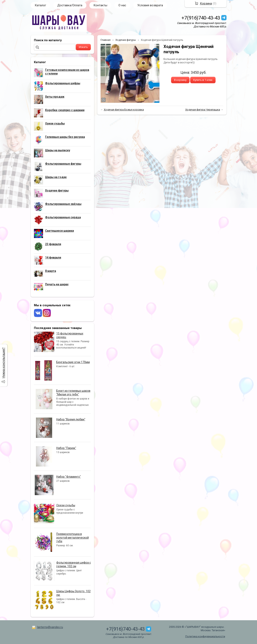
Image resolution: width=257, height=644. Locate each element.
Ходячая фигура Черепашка (203, 110)
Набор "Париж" (66, 448)
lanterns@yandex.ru (50, 627)
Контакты (100, 5)
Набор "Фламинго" (69, 477)
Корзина (206, 3)
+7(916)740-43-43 (201, 18)
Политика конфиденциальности (205, 636)
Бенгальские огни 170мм (73, 362)
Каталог (40, 5)
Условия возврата (150, 5)
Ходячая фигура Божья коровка (124, 110)
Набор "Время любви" (71, 419)
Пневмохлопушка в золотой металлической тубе (73, 538)
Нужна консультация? (3, 363)
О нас (122, 5)
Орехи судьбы (66, 505)
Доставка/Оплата (70, 5)
